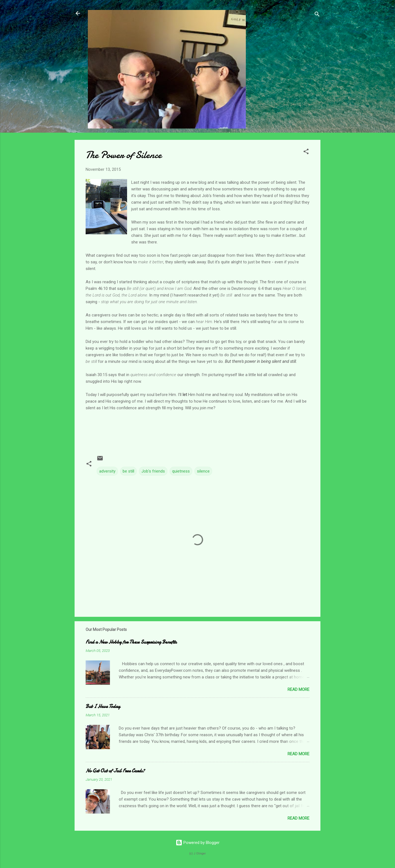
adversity (107, 471)
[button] (306, 152)
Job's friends (153, 471)
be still (128, 471)
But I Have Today (103, 706)
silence (203, 471)
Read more (298, 689)
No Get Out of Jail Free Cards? (115, 771)
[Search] (317, 15)
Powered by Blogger (198, 843)
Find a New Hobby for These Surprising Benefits (131, 642)
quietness (181, 471)
